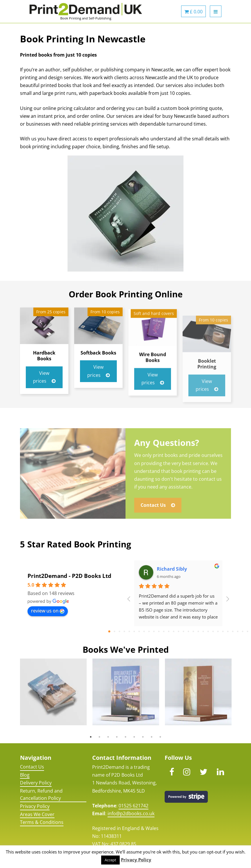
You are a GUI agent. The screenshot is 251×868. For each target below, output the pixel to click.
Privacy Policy (35, 806)
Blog (25, 775)
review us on (48, 611)
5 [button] (126, 737)
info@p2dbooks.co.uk (131, 813)
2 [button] (99, 737)
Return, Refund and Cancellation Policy (41, 795)
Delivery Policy (36, 783)
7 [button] (143, 737)
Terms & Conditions (42, 822)
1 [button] (91, 737)
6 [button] (134, 737)
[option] (53, 692)
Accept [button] (110, 860)
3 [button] (108, 737)
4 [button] (117, 737)
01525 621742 (133, 806)
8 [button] (152, 737)
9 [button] (160, 737)
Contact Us (32, 767)
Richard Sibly (172, 569)
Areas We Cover (37, 814)
